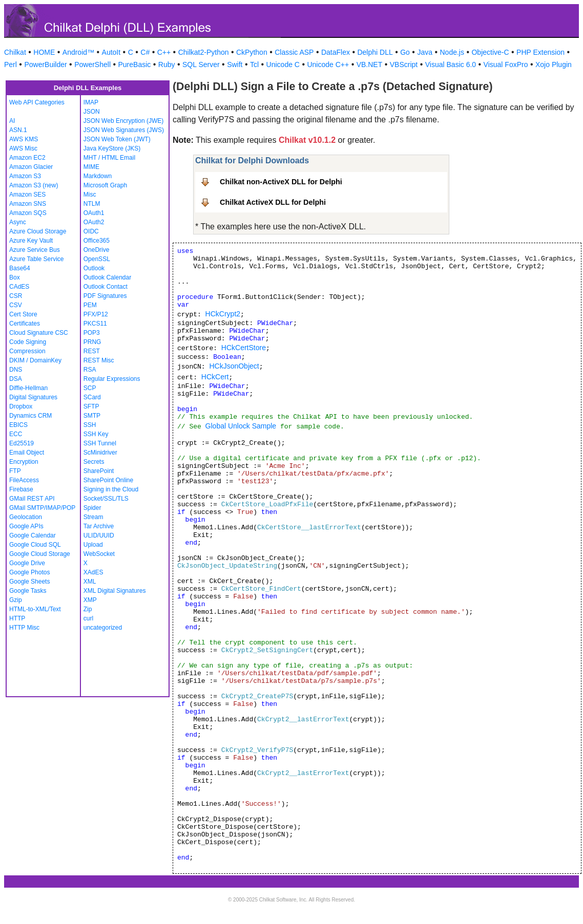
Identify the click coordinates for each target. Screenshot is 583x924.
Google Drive (27, 563)
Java (425, 52)
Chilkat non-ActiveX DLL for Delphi (281, 182)
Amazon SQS (28, 213)
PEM (90, 305)
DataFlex (336, 52)
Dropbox (21, 406)
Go (405, 52)
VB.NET (370, 65)
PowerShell (92, 65)
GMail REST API (32, 499)
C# (145, 52)
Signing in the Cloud (111, 489)
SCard (92, 397)
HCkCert (215, 377)
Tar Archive (99, 526)
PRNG (92, 342)
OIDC (91, 231)
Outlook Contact (106, 287)
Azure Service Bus (35, 250)
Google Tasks (28, 591)
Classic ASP (294, 52)
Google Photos (29, 572)
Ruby (167, 65)
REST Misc (99, 360)
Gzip (16, 600)
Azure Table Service (37, 259)
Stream (93, 517)
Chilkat (15, 52)
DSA (16, 379)
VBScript (404, 65)
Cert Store (23, 314)
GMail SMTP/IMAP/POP (42, 508)
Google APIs (26, 526)
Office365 (97, 241)
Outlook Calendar (107, 277)
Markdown (98, 176)
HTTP (17, 618)
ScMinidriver (100, 453)
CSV (16, 305)
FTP (15, 471)
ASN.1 (18, 130)
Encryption (24, 462)
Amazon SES (27, 195)
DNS (16, 370)
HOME (44, 52)
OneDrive (97, 250)
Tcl (254, 65)
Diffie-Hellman (28, 388)
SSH (90, 425)
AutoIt (111, 52)
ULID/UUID (99, 535)
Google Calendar (33, 535)
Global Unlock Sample (241, 426)
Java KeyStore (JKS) (112, 148)
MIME (91, 167)
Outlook (94, 268)
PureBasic (135, 65)
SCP (90, 388)
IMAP (91, 102)
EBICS (18, 425)
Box (15, 277)
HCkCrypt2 (223, 314)
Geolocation (26, 517)
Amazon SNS (28, 204)
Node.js (452, 52)
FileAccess (24, 480)
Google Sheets (29, 582)
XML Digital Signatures (115, 591)
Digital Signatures (33, 397)
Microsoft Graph (105, 185)
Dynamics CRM (30, 416)
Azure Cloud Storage (38, 231)
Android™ (78, 52)
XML (90, 582)
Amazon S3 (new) (34, 185)
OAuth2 (94, 222)
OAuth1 (94, 213)
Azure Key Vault (31, 241)
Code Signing (28, 342)
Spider (92, 508)
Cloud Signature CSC (39, 333)
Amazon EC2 (27, 158)
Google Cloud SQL (35, 545)
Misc (90, 195)
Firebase (21, 489)
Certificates (25, 324)
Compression (27, 351)
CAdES (19, 287)
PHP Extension (540, 52)
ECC (16, 434)
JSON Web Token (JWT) (117, 139)
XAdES (93, 572)
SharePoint (99, 471)
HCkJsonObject (234, 366)
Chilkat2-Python (204, 52)
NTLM (92, 204)
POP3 (92, 333)
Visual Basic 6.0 (451, 65)
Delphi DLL (375, 52)
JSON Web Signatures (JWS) (124, 130)
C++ (164, 52)
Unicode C (283, 65)
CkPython (252, 52)
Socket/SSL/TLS (106, 499)
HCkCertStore (244, 348)
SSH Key (96, 434)
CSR (16, 296)
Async (18, 222)
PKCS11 (95, 324)
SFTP (91, 406)
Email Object (27, 453)
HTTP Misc (24, 628)
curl (88, 618)
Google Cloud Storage (40, 554)
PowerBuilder (45, 65)
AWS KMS (24, 139)
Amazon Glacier (31, 167)
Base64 (20, 268)
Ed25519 (22, 443)
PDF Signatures (105, 296)
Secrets (94, 462)
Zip (88, 609)
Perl (11, 65)
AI (12, 121)
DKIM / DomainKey (35, 360)
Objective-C (490, 52)
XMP (90, 600)
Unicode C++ (328, 65)
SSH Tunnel (100, 443)
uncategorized (103, 628)
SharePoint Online (108, 480)
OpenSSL (97, 259)
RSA (90, 370)
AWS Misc (23, 148)
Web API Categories (37, 102)
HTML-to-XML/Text (35, 609)
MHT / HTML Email (109, 158)
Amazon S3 (25, 176)
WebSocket (99, 554)
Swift (235, 65)
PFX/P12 (96, 314)
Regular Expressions (112, 379)
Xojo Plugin (554, 65)
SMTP (92, 416)
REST (92, 351)
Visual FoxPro (506, 65)
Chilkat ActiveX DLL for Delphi (273, 202)
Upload (93, 545)
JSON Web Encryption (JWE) (123, 121)
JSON (92, 112)
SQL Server (201, 65)
